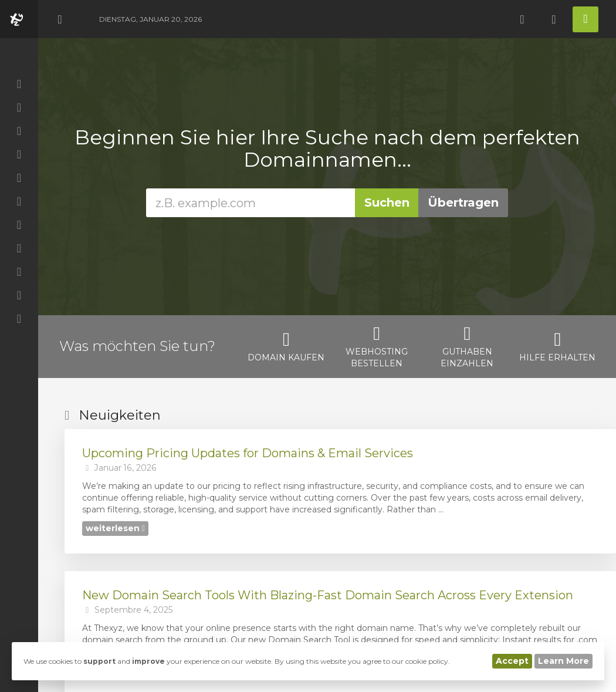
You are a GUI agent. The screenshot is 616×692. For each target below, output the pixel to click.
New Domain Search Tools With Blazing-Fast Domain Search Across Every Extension (328, 595)
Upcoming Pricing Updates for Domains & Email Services (248, 453)
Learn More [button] (563, 661)
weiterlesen (115, 528)
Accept (512, 661)
